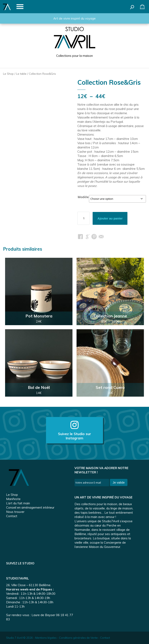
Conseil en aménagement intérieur (30, 507)
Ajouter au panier (110, 218)
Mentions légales (46, 638)
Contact (12, 516)
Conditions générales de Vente (78, 638)
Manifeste (13, 499)
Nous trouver (15, 512)
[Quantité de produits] (83, 218)
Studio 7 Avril (14, 638)
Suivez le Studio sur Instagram (74, 430)
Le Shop (8, 74)
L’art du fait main (18, 503)
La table (21, 74)
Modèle (83, 197)
